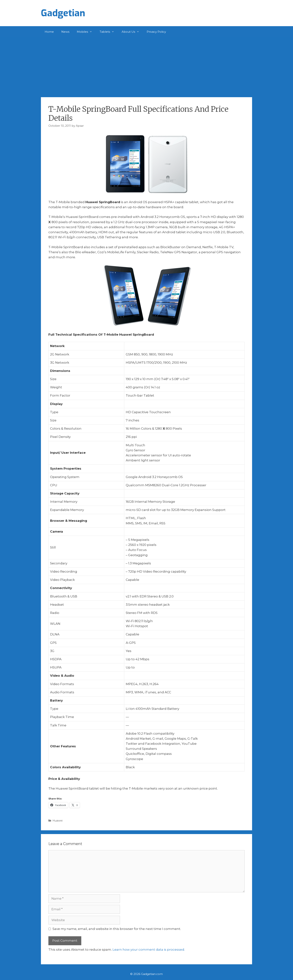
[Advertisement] (146, 65)
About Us (132, 32)
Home (49, 32)
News (65, 32)
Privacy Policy (156, 32)
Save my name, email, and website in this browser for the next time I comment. (117, 929)
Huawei (58, 821)
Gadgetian (63, 13)
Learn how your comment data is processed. (149, 950)
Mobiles (86, 32)
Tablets (109, 32)
